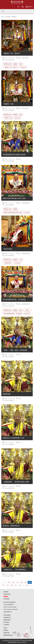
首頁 (2, 17)
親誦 (21, 115)
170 (30, 582)
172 (7, 585)
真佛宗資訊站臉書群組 (9, 602)
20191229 (23, 67)
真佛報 (5, 628)
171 (3, 585)
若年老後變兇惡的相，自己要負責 (13, 314)
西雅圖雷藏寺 (7, 620)
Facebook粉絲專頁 (8, 605)
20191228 (27, 212)
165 (9, 582)
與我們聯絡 (6, 599)
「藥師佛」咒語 (8, 118)
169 (26, 582)
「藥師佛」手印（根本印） (11, 67)
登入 (19, 7)
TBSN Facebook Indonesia (11, 609)
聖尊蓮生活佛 (7, 64)
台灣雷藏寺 (6, 625)
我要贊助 (6, 592)
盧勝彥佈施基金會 (8, 635)
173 (12, 585)
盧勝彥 (15, 64)
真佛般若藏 (6, 633)
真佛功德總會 (7, 615)
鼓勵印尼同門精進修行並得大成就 (13, 212)
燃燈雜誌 (6, 630)
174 (16, 585)
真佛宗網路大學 (8, 612)
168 (21, 582)
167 (17, 582)
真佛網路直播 (7, 617)
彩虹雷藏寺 (6, 622)
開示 (21, 310)
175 (20, 585)
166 (13, 582)
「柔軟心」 (28, 310)
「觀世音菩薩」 (8, 263)
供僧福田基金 (7, 594)
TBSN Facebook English (10, 607)
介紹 (21, 260)
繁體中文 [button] (29, 7)
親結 (21, 64)
